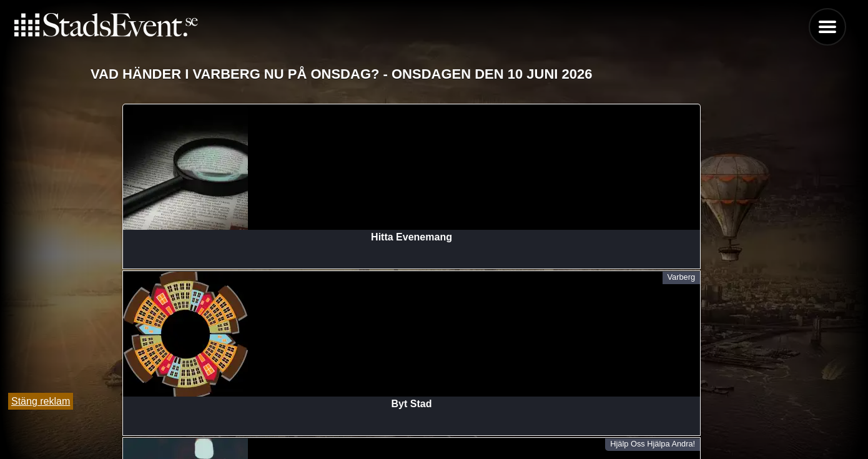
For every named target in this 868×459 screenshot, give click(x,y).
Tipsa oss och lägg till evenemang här (434, 417)
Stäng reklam (41, 401)
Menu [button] (827, 27)
